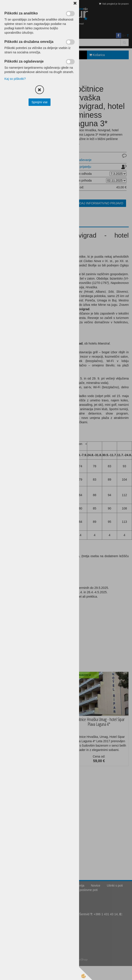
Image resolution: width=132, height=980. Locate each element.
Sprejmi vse (39, 102)
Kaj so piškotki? (15, 79)
